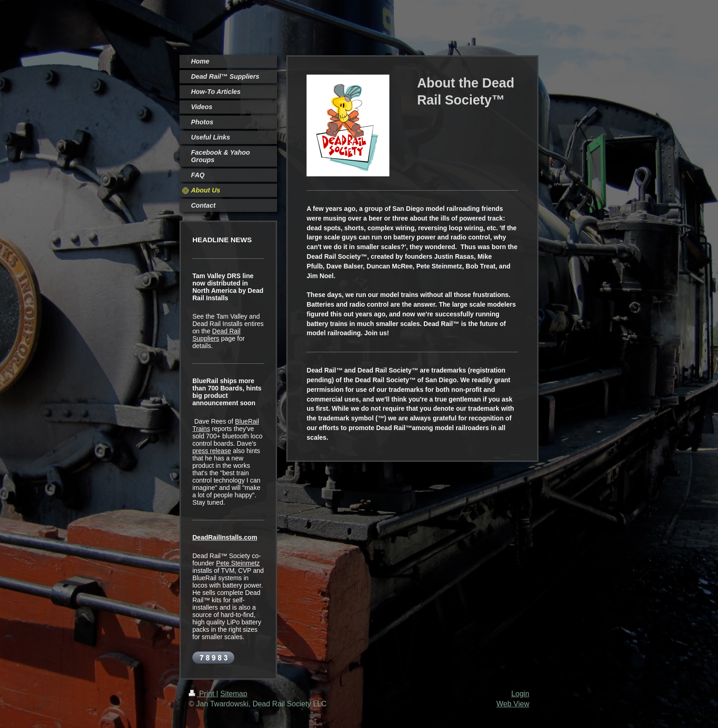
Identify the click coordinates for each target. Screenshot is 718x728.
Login (520, 694)
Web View (513, 704)
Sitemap (234, 694)
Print (203, 694)
